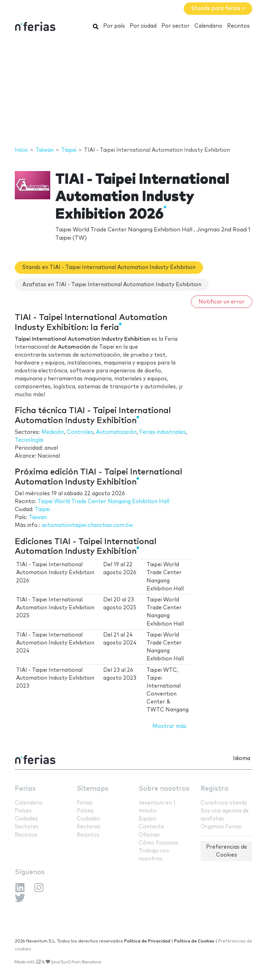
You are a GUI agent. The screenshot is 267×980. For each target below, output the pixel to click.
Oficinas (149, 835)
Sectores (27, 827)
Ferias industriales (163, 432)
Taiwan (38, 517)
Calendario (208, 26)
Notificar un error (222, 302)
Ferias (25, 789)
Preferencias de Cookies (227, 851)
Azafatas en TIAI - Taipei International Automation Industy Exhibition (112, 285)
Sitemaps (93, 789)
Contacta (151, 827)
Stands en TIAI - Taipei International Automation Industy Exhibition (109, 267)
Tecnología (29, 440)
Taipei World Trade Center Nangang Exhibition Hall (103, 502)
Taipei (42, 509)
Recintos (238, 26)
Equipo (147, 819)
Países (23, 811)
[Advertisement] (133, 91)
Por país (114, 26)
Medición (53, 432)
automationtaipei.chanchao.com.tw (87, 525)
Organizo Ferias (221, 827)
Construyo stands (224, 803)
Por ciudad (143, 26)
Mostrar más (169, 726)
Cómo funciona (158, 843)
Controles (80, 432)
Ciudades (26, 819)
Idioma (242, 758)
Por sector (175, 26)
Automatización (116, 432)
